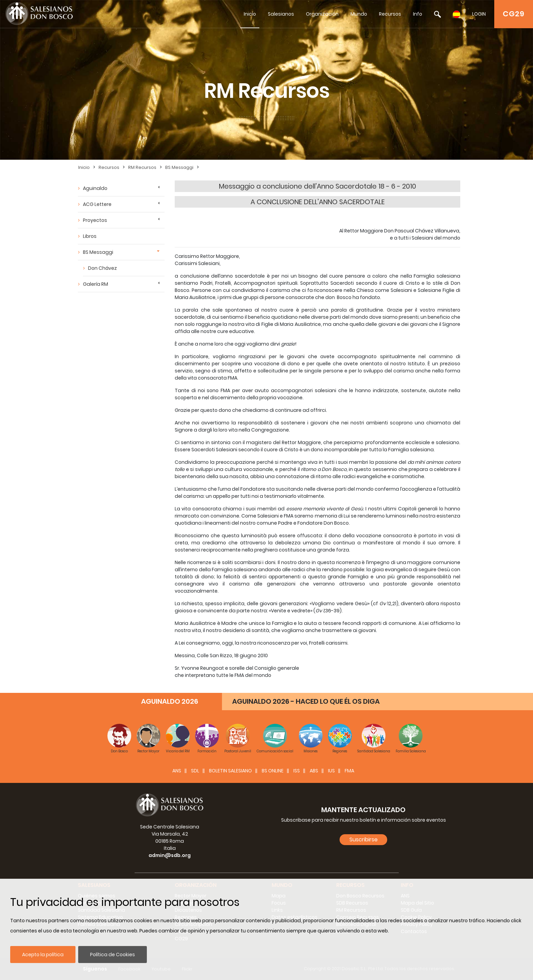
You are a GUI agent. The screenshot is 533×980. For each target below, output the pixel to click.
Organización (322, 14)
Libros (90, 236)
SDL (195, 771)
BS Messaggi (179, 167)
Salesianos (281, 14)
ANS (177, 771)
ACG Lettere (97, 204)
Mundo (359, 14)
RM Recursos (142, 167)
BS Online (273, 771)
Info (418, 14)
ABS (314, 771)
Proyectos (95, 220)
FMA (349, 771)
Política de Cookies (113, 955)
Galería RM (96, 284)
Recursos (390, 14)
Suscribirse (364, 839)
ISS (297, 771)
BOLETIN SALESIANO (230, 771)
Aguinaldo (95, 188)
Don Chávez (102, 268)
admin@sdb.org (170, 855)
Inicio (250, 14)
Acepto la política (43, 955)
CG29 (514, 14)
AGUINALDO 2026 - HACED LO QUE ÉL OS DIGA (306, 701)
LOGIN (479, 14)
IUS (331, 771)
